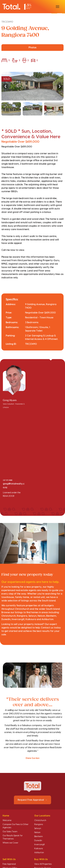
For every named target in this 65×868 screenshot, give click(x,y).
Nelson (37, 833)
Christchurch (40, 820)
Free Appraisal (9, 864)
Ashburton (39, 853)
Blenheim (39, 837)
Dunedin (38, 841)
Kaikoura (39, 849)
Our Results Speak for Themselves (13, 837)
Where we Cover (10, 843)
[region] (32, 94)
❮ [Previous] (5, 86)
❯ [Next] (60, 86)
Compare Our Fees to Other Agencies (15, 826)
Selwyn (38, 828)
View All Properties (43, 864)
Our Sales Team (10, 832)
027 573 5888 (8, 480)
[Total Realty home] (17, 7)
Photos (32, 48)
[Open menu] (58, 7)
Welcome (7, 820)
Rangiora (39, 824)
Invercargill (39, 845)
